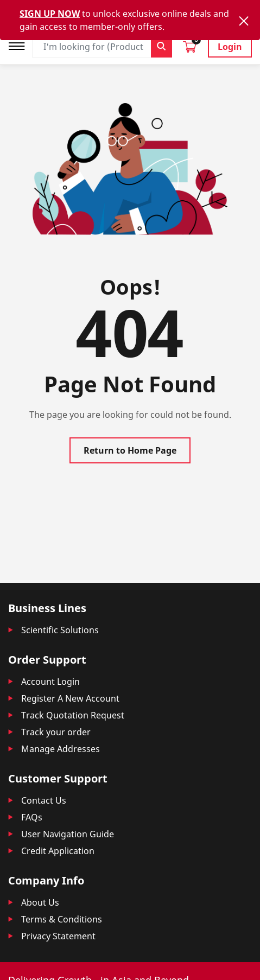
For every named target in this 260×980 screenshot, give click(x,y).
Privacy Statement (58, 936)
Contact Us (44, 800)
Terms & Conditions (62, 919)
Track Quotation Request (73, 715)
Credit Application (58, 851)
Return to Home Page (130, 450)
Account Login (50, 682)
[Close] (244, 21)
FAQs (32, 817)
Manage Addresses (61, 749)
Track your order (56, 732)
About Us (40, 902)
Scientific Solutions (60, 630)
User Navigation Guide (68, 834)
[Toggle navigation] (20, 45)
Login (230, 47)
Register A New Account (70, 698)
